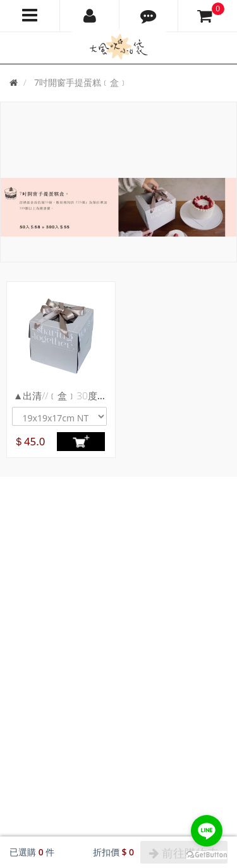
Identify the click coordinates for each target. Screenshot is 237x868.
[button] (149, 16)
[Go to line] (207, 831)
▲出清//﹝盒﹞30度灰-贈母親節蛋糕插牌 (100, 396)
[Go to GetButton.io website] (207, 855)
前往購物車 (184, 853)
